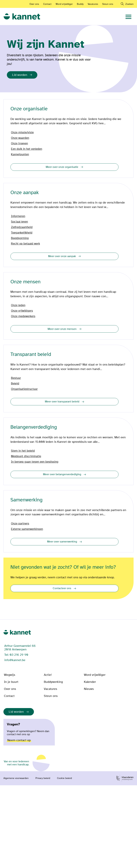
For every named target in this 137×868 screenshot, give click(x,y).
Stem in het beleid (23, 451)
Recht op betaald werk (25, 244)
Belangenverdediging (34, 427)
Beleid (15, 384)
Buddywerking (53, 682)
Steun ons (108, 4)
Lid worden (20, 75)
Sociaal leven (19, 222)
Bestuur (16, 378)
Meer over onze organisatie (62, 167)
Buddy (80, 4)
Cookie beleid (64, 778)
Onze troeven (19, 143)
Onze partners (20, 524)
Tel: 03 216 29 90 (16, 655)
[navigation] (128, 16)
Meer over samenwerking (62, 542)
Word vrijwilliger (64, 4)
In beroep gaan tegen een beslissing (35, 462)
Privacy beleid (43, 778)
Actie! (48, 675)
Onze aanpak (25, 193)
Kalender (90, 682)
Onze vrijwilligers (22, 311)
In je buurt (11, 682)
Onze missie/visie (22, 132)
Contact (47, 4)
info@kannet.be (15, 660)
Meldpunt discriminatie (26, 456)
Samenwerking (26, 500)
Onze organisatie (29, 109)
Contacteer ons (62, 588)
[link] (22, 17)
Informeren (18, 216)
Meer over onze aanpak (62, 256)
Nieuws (89, 689)
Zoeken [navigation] (129, 4)
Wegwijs (10, 675)
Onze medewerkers (23, 316)
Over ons (34, 4)
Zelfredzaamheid (22, 227)
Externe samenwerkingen (27, 529)
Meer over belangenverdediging (62, 474)
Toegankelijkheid (22, 233)
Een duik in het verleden (27, 149)
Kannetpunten (20, 154)
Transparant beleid (31, 354)
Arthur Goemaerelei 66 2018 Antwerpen (20, 648)
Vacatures (93, 4)
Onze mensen (26, 282)
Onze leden (18, 305)
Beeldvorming (20, 238)
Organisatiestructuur (24, 389)
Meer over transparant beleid (62, 402)
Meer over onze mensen (62, 329)
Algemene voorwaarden (16, 778)
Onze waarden (20, 138)
